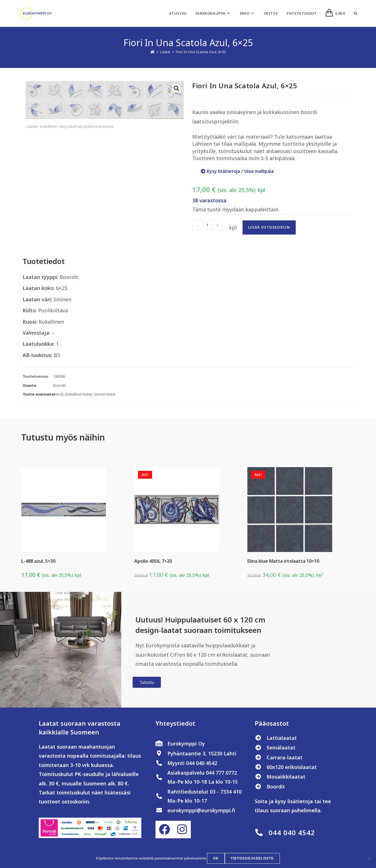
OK (216, 858)
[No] (369, 858)
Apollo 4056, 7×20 (153, 561)
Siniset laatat (105, 394)
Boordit (59, 385)
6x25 (60, 394)
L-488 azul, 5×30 (38, 561)
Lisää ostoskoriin (269, 227)
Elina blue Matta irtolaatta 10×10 (283, 561)
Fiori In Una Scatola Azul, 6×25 (201, 52)
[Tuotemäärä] (208, 225)
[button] (176, 88)
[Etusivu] (153, 52)
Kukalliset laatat (79, 394)
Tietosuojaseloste (252, 858)
